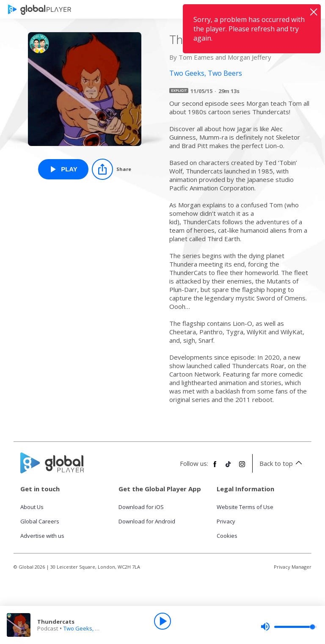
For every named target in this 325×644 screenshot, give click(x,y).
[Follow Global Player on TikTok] (229, 468)
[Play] (162, 621)
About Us (32, 507)
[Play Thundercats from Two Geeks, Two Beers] (63, 169)
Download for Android (147, 521)
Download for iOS (141, 507)
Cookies (227, 536)
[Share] (112, 169)
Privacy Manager (293, 567)
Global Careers (40, 521)
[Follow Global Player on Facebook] (215, 468)
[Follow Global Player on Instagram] (242, 468)
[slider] (289, 627)
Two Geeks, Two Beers (93, 628)
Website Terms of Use (245, 507)
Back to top (282, 463)
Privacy (226, 521)
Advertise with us (42, 536)
